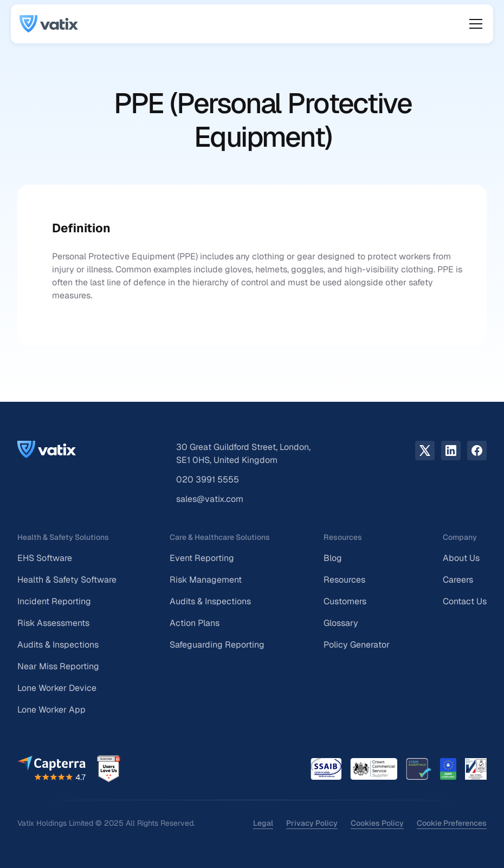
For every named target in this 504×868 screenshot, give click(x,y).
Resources (344, 580)
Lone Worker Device (57, 688)
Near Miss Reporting (58, 666)
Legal (263, 823)
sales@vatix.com (210, 499)
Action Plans (195, 623)
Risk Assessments (53, 623)
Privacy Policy (312, 823)
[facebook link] (477, 451)
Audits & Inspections (58, 645)
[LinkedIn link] (451, 451)
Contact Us (465, 601)
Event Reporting (202, 558)
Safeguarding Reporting (217, 645)
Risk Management (206, 580)
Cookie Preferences (452, 823)
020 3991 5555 (208, 479)
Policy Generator (357, 645)
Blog (333, 558)
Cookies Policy (377, 823)
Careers (458, 580)
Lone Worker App (51, 710)
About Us (461, 558)
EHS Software (45, 558)
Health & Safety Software (67, 580)
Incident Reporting (54, 601)
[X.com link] (425, 451)
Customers (345, 601)
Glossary (341, 623)
